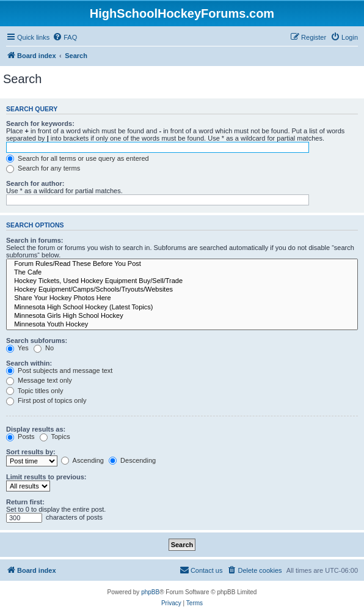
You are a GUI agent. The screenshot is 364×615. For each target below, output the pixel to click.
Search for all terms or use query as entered (78, 158)
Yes (17, 348)
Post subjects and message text (59, 370)
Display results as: (36, 429)
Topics (55, 436)
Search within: (29, 363)
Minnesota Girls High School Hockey (182, 316)
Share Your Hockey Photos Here (182, 298)
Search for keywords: (40, 123)
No (44, 348)
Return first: (25, 502)
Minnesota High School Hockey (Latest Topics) (182, 307)
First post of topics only (46, 400)
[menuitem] (65, 37)
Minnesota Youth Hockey (182, 325)
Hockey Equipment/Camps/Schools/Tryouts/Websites (182, 290)
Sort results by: (31, 452)
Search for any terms (43, 168)
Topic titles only (35, 391)
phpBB (150, 592)
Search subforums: (37, 341)
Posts (20, 436)
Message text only (39, 380)
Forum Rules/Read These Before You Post (182, 264)
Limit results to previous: (46, 477)
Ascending (82, 460)
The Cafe (182, 273)
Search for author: (35, 183)
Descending (132, 460)
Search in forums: (35, 240)
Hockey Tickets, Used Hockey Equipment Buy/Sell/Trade (182, 281)
